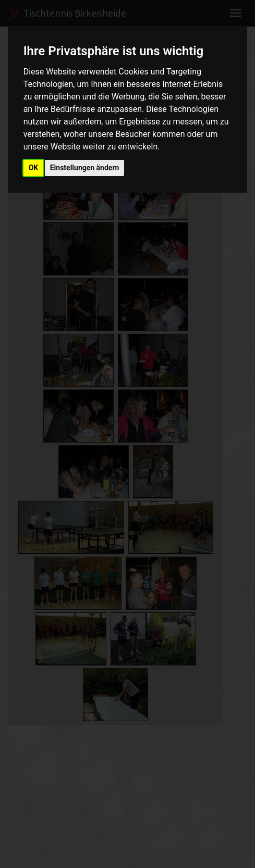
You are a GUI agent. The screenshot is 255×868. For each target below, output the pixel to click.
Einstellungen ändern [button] (85, 168)
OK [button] (34, 168)
